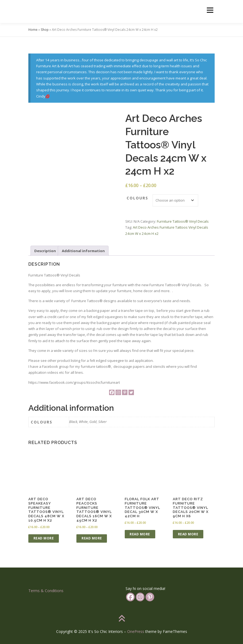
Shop (45, 30)
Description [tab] (45, 251)
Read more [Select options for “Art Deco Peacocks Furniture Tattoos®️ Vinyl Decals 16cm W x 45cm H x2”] (92, 538)
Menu (210, 10)
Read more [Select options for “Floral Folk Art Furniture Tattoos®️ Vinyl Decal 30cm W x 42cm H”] (140, 534)
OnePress (136, 631)
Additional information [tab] (83, 251)
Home (33, 30)
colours (137, 198)
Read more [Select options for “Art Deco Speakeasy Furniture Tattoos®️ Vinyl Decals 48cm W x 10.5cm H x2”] (44, 538)
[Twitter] (131, 392)
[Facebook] (112, 392)
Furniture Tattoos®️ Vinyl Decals (183, 221)
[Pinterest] (125, 392)
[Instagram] (118, 392)
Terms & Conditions (46, 591)
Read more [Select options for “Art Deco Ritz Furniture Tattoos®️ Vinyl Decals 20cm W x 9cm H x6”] (188, 534)
